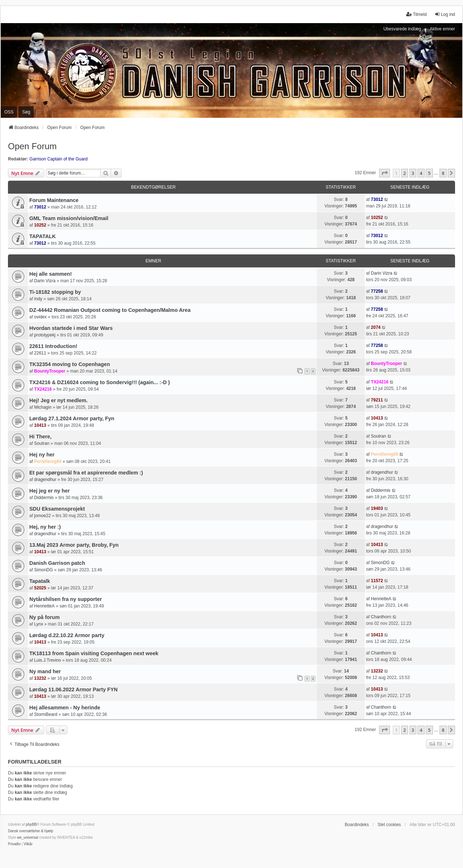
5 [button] (429, 173)
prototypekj (45, 335)
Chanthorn (381, 617)
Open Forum (32, 146)
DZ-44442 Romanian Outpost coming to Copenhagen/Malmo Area (110, 310)
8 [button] (443, 173)
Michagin (43, 407)
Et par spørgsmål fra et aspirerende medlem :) (86, 473)
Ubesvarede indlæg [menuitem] (402, 29)
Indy (38, 299)
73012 (40, 207)
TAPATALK (43, 236)
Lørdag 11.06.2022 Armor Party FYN (73, 689)
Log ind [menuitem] (445, 14)
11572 (377, 581)
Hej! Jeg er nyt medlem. (59, 400)
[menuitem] (14, 844)
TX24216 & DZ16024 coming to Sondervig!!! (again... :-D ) (100, 382)
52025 (40, 588)
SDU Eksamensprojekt (57, 509)
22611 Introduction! (53, 346)
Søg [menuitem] (26, 112)
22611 (40, 353)
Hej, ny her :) (45, 527)
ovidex (40, 317)
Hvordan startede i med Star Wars (71, 328)
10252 (40, 225)
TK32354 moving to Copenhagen (70, 364)
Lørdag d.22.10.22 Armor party (67, 635)
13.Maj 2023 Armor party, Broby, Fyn (74, 545)
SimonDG (43, 570)
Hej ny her (42, 455)
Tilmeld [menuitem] (416, 14)
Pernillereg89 (48, 461)
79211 (377, 400)
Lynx (39, 624)
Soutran (42, 443)
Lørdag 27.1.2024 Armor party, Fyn (72, 418)
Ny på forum (44, 617)
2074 (376, 327)
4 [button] (421, 173)
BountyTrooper (50, 371)
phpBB (31, 824)
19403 (377, 508)
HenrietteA (44, 606)
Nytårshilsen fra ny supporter (66, 599)
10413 (40, 425)
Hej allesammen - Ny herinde (65, 708)
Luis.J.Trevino (47, 660)
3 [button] (413, 173)
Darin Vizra (45, 281)
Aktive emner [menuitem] (442, 29)
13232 (40, 678)
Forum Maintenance (54, 200)
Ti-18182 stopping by (55, 292)
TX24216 (43, 389)
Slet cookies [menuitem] (389, 825)
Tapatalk (40, 581)
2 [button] (405, 173)
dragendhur (45, 480)
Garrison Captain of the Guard (58, 159)
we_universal (27, 837)
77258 (377, 291)
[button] (385, 173)
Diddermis (44, 498)
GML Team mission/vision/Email (69, 218)
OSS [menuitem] (9, 112)
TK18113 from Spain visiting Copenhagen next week (94, 653)
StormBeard (46, 714)
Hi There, (41, 437)
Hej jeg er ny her (50, 491)
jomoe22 (42, 516)
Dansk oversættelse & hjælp (31, 831)
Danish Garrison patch (57, 563)
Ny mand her (45, 671)
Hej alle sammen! (51, 274)
